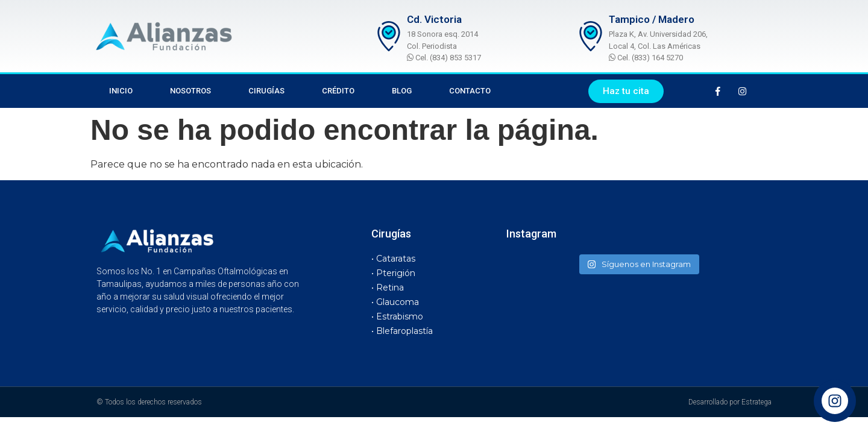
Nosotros (190, 91)
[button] (626, 91)
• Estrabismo (397, 316)
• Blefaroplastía (402, 331)
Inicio (121, 91)
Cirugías (266, 91)
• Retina (388, 288)
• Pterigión (393, 273)
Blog (402, 91)
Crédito (338, 91)
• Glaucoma (395, 302)
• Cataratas (393, 259)
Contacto (470, 91)
